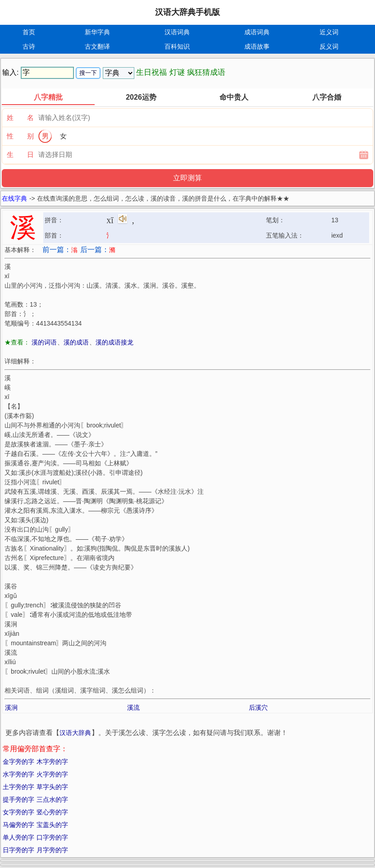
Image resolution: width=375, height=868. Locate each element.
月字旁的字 (52, 850)
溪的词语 (44, 342)
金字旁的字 (18, 762)
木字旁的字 (52, 762)
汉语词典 (177, 32)
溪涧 (11, 707)
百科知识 (177, 46)
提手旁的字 (18, 799)
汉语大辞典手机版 (187, 12)
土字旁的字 (18, 787)
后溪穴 (258, 707)
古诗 (29, 46)
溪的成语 (76, 342)
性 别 (20, 136)
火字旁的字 (52, 774)
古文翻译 (97, 46)
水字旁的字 (18, 774)
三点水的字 (52, 799)
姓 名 (20, 117)
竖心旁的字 (52, 812)
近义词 (329, 32)
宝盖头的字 (52, 825)
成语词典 (257, 32)
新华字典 (97, 32)
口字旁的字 (52, 837)
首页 (29, 32)
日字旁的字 (18, 850)
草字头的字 (52, 787)
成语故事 (257, 46)
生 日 (20, 154)
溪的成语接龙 (114, 342)
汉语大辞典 (75, 733)
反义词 (329, 46)
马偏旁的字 (18, 825)
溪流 (133, 707)
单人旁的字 (18, 837)
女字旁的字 (18, 812)
